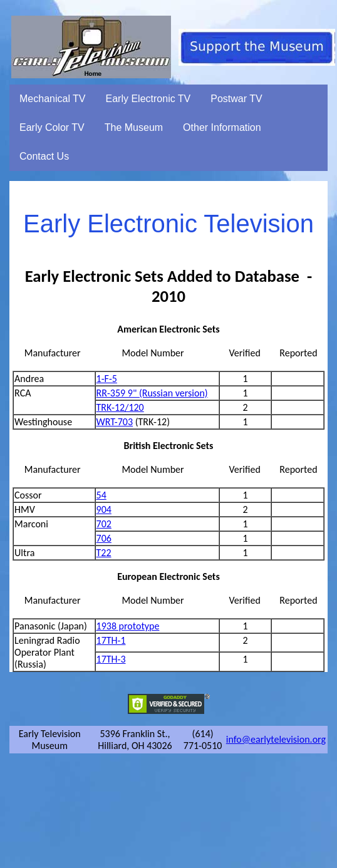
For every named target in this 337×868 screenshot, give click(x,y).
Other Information (222, 127)
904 (104, 509)
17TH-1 (111, 640)
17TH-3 (111, 659)
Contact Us (44, 156)
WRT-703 (115, 422)
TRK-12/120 (120, 407)
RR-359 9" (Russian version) (152, 393)
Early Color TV (52, 127)
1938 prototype (128, 626)
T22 (104, 553)
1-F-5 (107, 379)
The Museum (134, 127)
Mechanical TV (53, 99)
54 (101, 495)
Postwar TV (236, 99)
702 (104, 524)
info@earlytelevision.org (276, 739)
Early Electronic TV (148, 99)
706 (104, 538)
